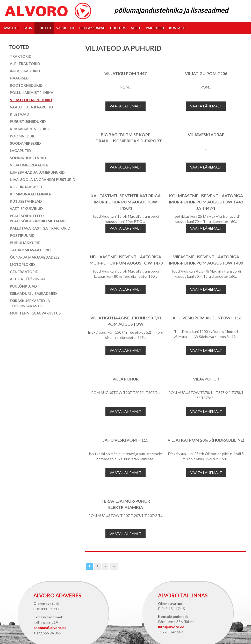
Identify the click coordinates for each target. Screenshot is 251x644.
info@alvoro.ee (171, 627)
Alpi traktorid (25, 64)
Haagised (19, 78)
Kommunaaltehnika (30, 194)
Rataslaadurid (25, 71)
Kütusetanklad (26, 201)
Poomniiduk (22, 136)
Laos (28, 28)
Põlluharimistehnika (32, 93)
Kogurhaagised (26, 187)
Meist (136, 28)
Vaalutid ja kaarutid (31, 107)
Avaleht (11, 28)
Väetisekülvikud (26, 208)
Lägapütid (20, 151)
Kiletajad (20, 114)
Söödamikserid (25, 143)
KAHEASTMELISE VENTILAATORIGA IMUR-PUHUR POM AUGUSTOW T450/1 (126, 202)
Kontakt (177, 28)
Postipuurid (22, 235)
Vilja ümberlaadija (29, 165)
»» (114, 566)
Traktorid (21, 56)
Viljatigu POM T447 (125, 73)
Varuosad (65, 28)
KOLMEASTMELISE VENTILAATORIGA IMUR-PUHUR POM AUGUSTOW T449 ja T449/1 (206, 202)
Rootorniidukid (26, 85)
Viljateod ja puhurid (31, 100)
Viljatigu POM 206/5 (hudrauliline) (206, 440)
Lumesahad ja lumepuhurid (37, 172)
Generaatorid (24, 272)
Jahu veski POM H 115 (126, 440)
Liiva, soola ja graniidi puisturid (43, 180)
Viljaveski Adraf (206, 134)
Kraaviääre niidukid (30, 129)
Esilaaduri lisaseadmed (33, 293)
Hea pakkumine (92, 28)
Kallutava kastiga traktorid (40, 228)
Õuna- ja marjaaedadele (35, 257)
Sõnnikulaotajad (28, 158)
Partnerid (155, 28)
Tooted (44, 28)
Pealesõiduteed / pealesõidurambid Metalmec (39, 218)
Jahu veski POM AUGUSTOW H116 (206, 318)
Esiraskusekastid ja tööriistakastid (30, 303)
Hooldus (118, 28)
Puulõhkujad (23, 286)
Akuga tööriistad (28, 279)
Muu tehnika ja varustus (35, 313)
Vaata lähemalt (125, 106)
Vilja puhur (125, 379)
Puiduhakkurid (25, 243)
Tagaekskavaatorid (30, 250)
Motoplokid (22, 264)
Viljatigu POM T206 (206, 73)
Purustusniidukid (28, 122)
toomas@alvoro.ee (50, 628)
